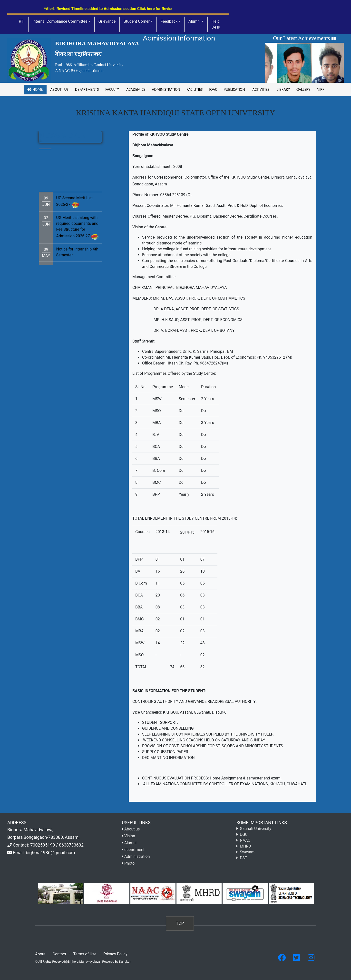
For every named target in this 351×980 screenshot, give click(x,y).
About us (59, 89)
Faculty (112, 89)
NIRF (320, 89)
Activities (261, 89)
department (134, 850)
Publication (234, 89)
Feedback (169, 21)
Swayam (247, 852)
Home (35, 89)
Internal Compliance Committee (60, 21)
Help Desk (216, 24)
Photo (129, 863)
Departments (87, 89)
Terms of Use (85, 954)
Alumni (195, 21)
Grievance (107, 21)
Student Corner (137, 21)
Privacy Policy (115, 954)
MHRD (245, 846)
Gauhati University (256, 829)
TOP (180, 923)
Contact (59, 954)
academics (135, 89)
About (40, 954)
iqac (213, 89)
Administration (166, 89)
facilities (195, 89)
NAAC (245, 840)
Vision (130, 836)
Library (283, 89)
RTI (22, 21)
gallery (303, 89)
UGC (244, 834)
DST (244, 858)
